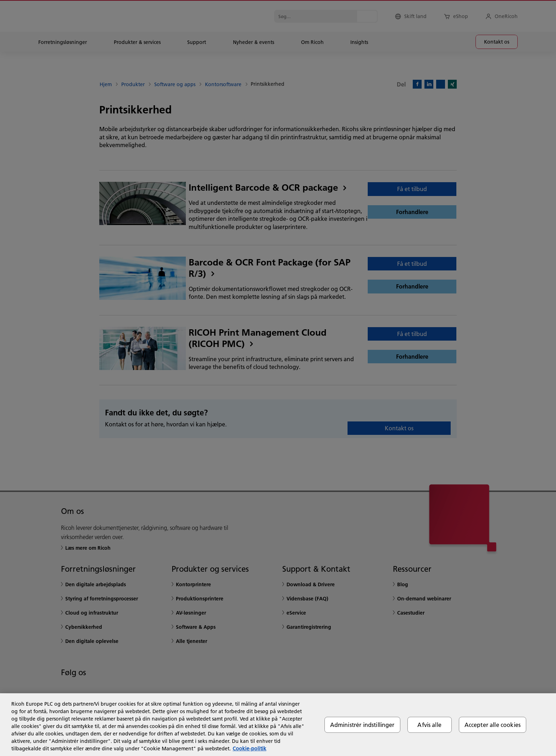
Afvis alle (429, 725)
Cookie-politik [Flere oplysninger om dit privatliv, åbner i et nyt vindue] (249, 749)
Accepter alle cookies (493, 725)
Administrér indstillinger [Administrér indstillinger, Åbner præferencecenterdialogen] (362, 725)
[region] (278, 725)
